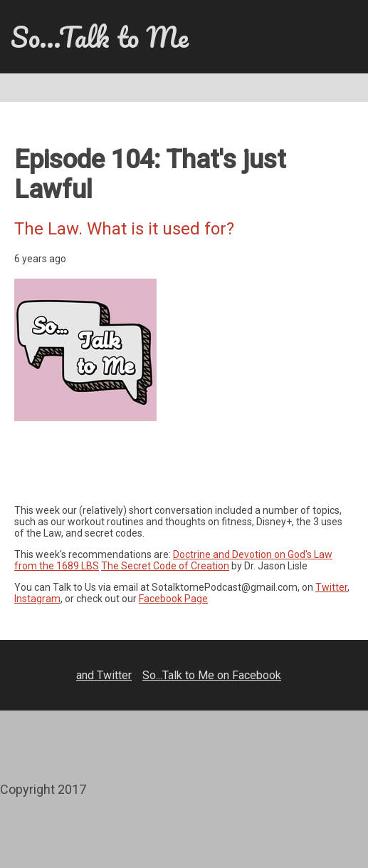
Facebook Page (173, 599)
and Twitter (104, 675)
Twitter (331, 587)
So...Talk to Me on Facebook (212, 675)
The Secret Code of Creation (165, 566)
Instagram (37, 599)
